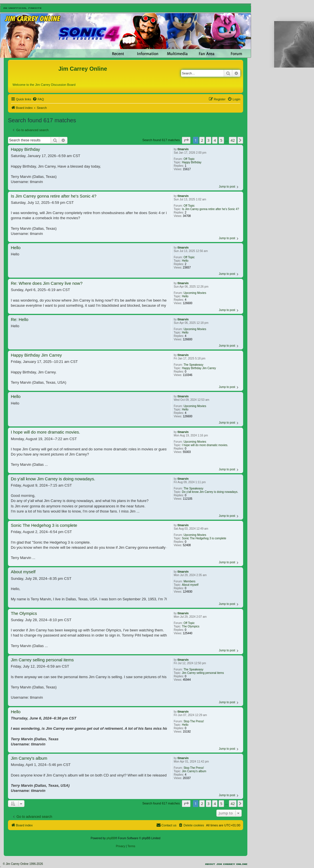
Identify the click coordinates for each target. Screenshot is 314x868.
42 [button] (233, 140)
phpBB (111, 838)
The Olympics (191, 626)
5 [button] (221, 140)
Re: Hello (20, 319)
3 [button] (209, 140)
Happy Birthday (192, 162)
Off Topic (189, 159)
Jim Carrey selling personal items (203, 673)
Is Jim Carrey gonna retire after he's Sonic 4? (210, 209)
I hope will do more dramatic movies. (205, 445)
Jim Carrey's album (194, 771)
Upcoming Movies (195, 293)
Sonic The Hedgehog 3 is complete (204, 538)
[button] (186, 140)
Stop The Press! (194, 721)
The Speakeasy (194, 365)
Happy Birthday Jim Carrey (199, 368)
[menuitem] (38, 99)
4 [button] (215, 140)
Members (190, 581)
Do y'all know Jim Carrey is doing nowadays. (210, 492)
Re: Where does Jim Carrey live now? (47, 283)
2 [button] (202, 140)
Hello (185, 261)
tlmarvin (183, 149)
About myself (190, 585)
